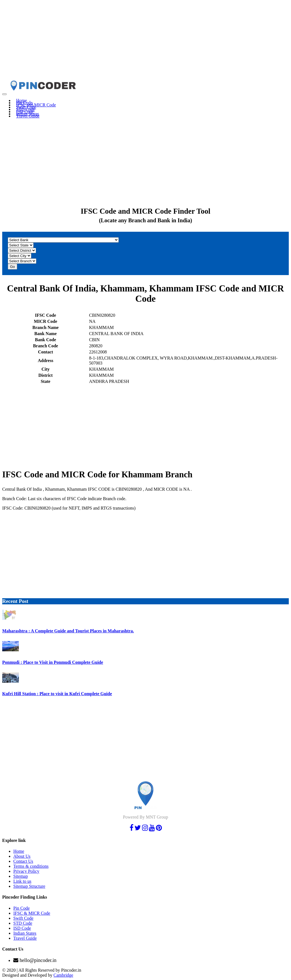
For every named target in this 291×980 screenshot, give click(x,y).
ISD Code (22, 928)
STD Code (23, 923)
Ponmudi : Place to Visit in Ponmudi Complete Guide (53, 662)
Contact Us (23, 861)
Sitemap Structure (29, 886)
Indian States (25, 933)
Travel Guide (28, 116)
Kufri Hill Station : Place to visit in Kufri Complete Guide (57, 694)
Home (19, 851)
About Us (22, 856)
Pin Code (21, 908)
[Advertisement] (145, 41)
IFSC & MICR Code (32, 913)
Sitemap (21, 876)
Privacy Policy (26, 871)
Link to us (22, 881)
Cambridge (63, 975)
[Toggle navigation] (4, 94)
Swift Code (23, 918)
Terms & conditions (31, 866)
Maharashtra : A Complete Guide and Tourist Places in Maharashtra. (68, 631)
